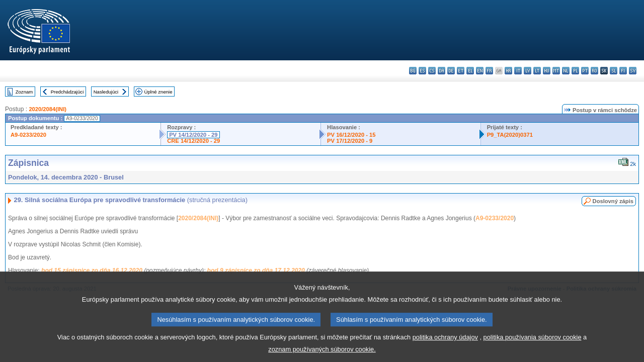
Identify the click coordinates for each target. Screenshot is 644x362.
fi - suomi (623, 71)
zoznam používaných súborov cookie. (322, 355)
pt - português (585, 71)
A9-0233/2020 (28, 135)
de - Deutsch (451, 71)
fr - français (489, 71)
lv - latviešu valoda (528, 71)
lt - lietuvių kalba (537, 71)
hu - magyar (547, 71)
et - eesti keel (461, 71)
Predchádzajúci (67, 92)
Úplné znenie (158, 92)
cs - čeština (432, 71)
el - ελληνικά (470, 71)
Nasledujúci (106, 92)
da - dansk (441, 71)
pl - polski (575, 71)
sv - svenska (633, 71)
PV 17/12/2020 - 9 (350, 141)
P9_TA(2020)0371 (510, 135)
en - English (480, 71)
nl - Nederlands (566, 71)
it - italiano (518, 71)
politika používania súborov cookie (533, 343)
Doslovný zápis (613, 201)
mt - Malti (556, 71)
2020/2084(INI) (48, 109)
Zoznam (24, 92)
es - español (422, 71)
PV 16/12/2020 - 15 (351, 135)
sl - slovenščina (614, 71)
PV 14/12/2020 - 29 (193, 135)
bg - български (413, 71)
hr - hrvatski (508, 71)
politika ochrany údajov (445, 343)
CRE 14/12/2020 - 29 (193, 141)
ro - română (594, 71)
